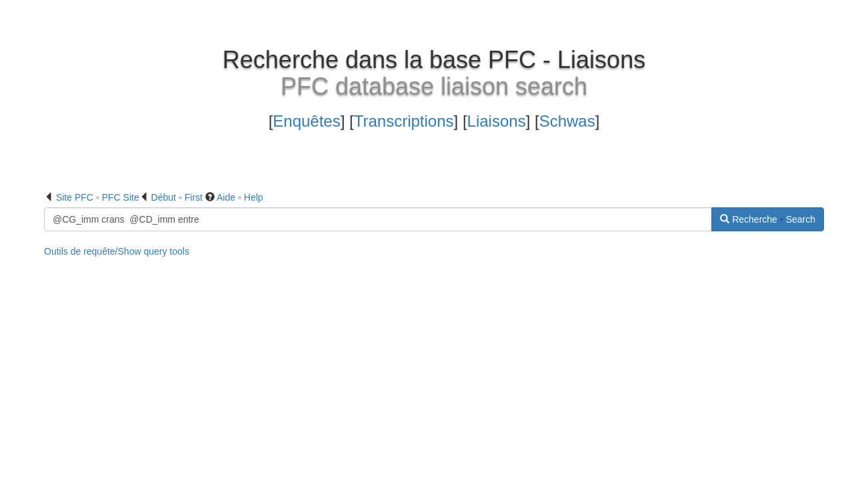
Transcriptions (404, 121)
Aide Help (240, 197)
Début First (177, 197)
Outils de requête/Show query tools (117, 251)
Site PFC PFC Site (98, 197)
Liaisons (497, 121)
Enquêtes (306, 121)
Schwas (567, 121)
